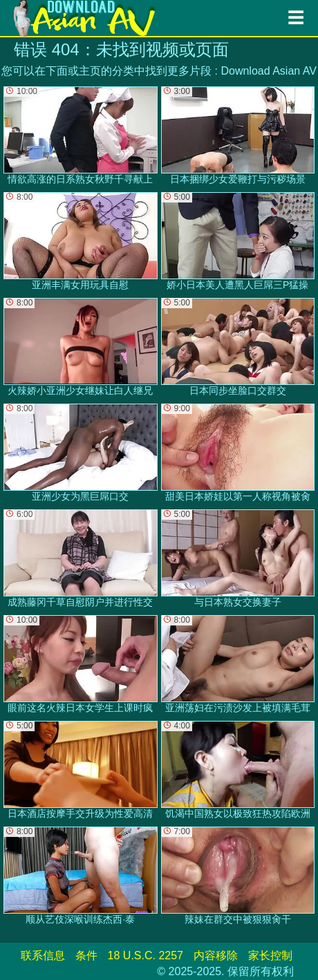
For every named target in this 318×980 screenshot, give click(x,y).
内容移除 (216, 955)
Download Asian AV (268, 71)
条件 (86, 955)
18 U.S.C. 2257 (146, 955)
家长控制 (270, 955)
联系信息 (43, 955)
